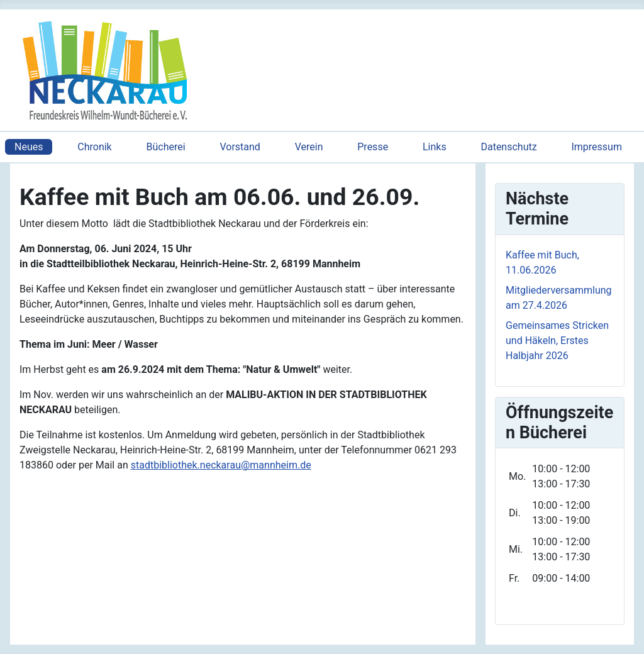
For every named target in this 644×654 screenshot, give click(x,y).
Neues (29, 147)
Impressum (597, 147)
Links (435, 147)
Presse (373, 147)
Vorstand (240, 147)
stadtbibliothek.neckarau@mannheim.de (221, 465)
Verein (309, 147)
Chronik (94, 147)
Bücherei (166, 147)
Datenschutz (508, 147)
